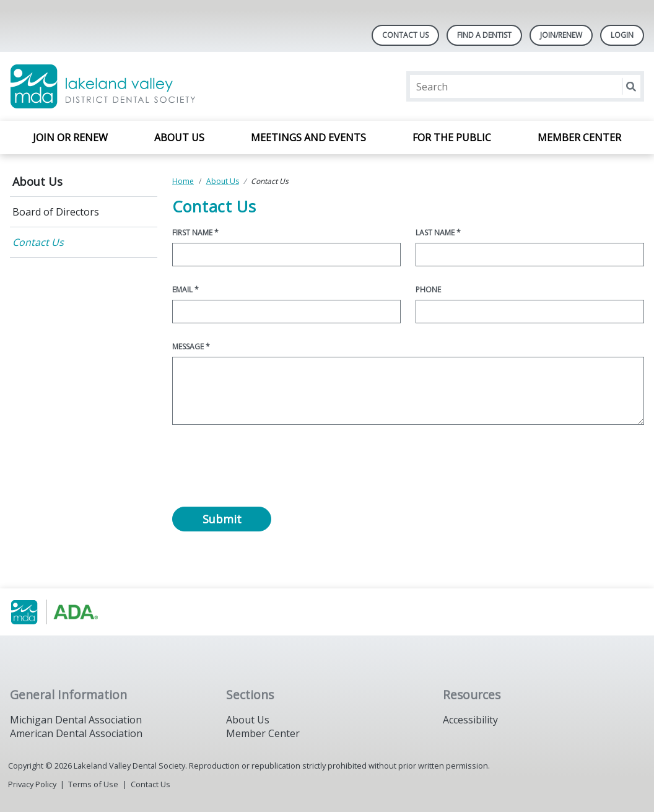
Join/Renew (561, 35)
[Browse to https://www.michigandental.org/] (73, 612)
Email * (185, 290)
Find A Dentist (484, 35)
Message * (191, 347)
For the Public (452, 138)
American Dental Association (76, 733)
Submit (222, 519)
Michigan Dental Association (76, 720)
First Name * (195, 233)
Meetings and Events (308, 138)
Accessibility (470, 720)
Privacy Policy (32, 784)
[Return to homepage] (170, 86)
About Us (179, 138)
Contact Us (405, 35)
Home (183, 181)
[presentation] (266, 469)
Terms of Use (93, 784)
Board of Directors (56, 212)
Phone (428, 290)
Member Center (579, 138)
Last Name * (438, 233)
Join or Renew (70, 138)
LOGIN (622, 35)
